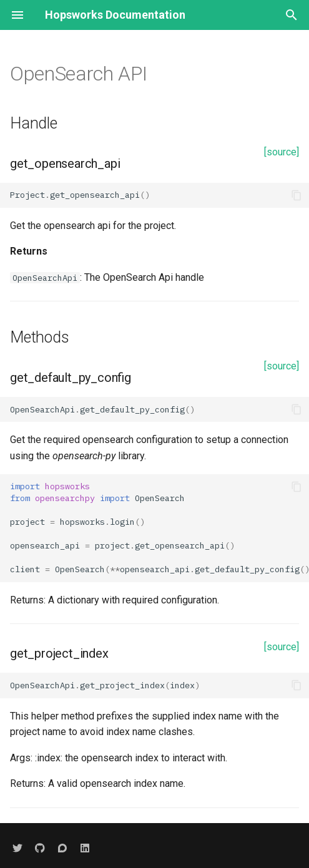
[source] (282, 152)
